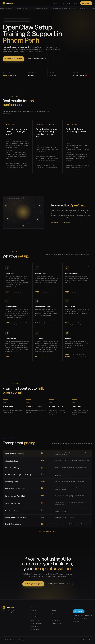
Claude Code (35, 614)
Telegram (79, 611)
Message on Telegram (13, 59)
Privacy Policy (56, 620)
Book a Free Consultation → (37, 59)
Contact (75, 3)
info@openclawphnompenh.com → (59, 584)
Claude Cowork (35, 617)
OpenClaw (34, 611)
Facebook (76, 621)
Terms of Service (56, 623)
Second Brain (35, 629)
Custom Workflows (36, 623)
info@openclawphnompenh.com (83, 615)
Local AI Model (35, 620)
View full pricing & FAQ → (47, 531)
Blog (68, 3)
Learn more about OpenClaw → (61, 223)
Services (55, 3)
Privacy (85, 640)
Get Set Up (86, 3)
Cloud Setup (34, 626)
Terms (91, 640)
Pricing (62, 3)
